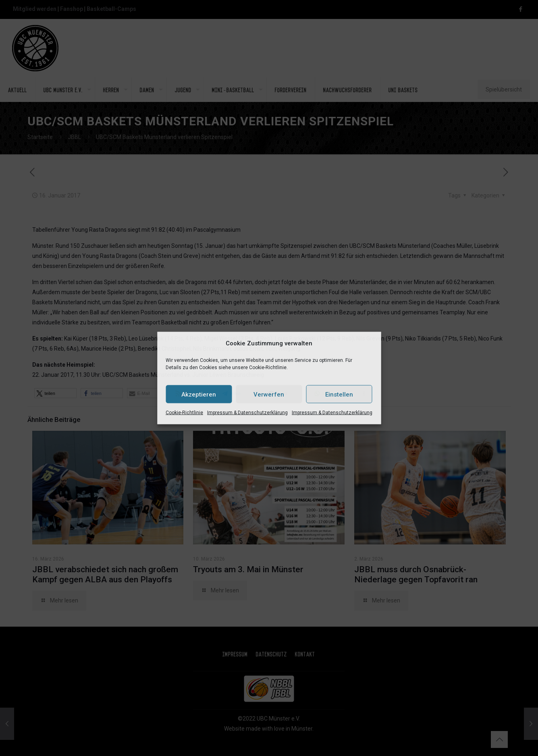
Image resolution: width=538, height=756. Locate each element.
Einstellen (339, 394)
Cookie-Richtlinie (184, 413)
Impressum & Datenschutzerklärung (247, 413)
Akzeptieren (199, 394)
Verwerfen (269, 394)
